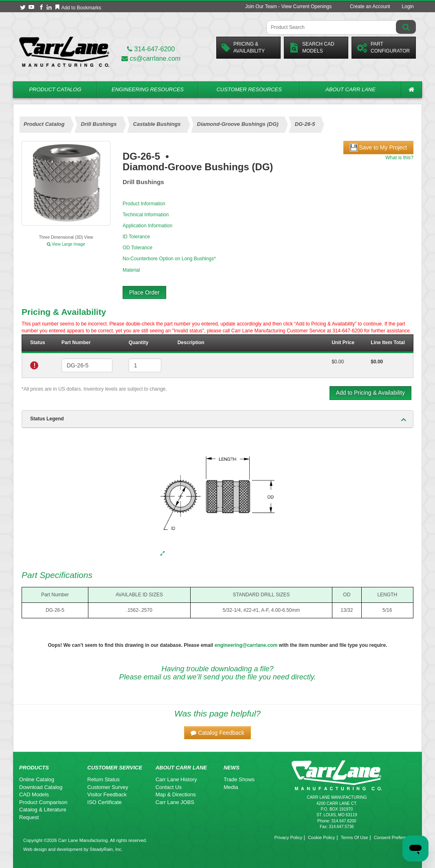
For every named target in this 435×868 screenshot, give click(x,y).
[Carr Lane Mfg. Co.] (64, 52)
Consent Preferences (395, 837)
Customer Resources (249, 89)
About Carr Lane (350, 89)
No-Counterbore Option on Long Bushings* (169, 259)
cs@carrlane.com (151, 58)
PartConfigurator (383, 47)
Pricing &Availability (243, 47)
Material (131, 270)
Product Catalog (55, 89)
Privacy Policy (288, 837)
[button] (217, 733)
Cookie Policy (322, 837)
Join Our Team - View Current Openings (288, 7)
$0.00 (338, 362)
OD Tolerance (137, 248)
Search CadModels (312, 47)
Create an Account (370, 7)
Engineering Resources (148, 89)
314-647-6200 (151, 49)
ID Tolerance (136, 237)
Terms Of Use (354, 837)
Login (408, 7)
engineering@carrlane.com (246, 645)
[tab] (217, 419)
